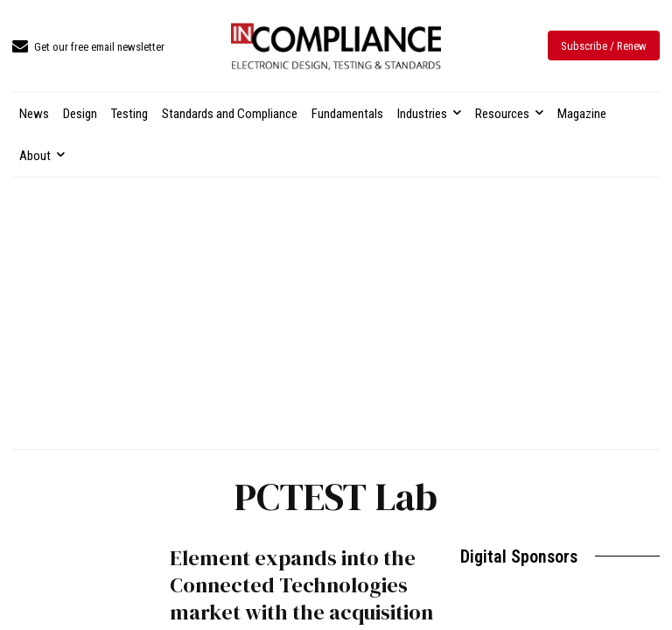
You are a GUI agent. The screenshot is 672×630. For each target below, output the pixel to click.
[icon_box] (88, 48)
